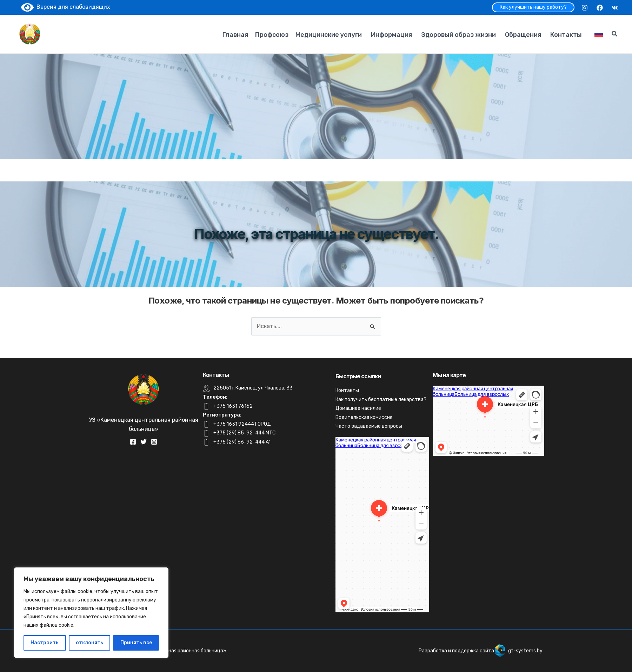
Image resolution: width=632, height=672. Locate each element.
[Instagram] (585, 8)
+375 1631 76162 (233, 406)
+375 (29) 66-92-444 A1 (242, 442)
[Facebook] (600, 8)
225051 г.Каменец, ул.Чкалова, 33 (253, 388)
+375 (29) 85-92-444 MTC (244, 433)
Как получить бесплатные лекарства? (381, 400)
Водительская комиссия (364, 417)
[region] (91, 613)
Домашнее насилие (358, 408)
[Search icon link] (615, 35)
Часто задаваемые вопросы (369, 426)
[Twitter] (144, 442)
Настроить (45, 643)
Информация (391, 35)
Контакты (566, 35)
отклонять (89, 643)
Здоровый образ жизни (458, 35)
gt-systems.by (525, 651)
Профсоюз (272, 35)
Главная (235, 35)
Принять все (136, 643)
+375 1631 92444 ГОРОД (242, 424)
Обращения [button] (523, 35)
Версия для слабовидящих (66, 7)
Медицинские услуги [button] (329, 35)
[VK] (615, 8)
